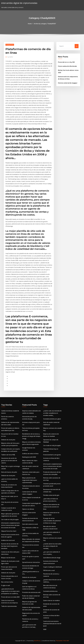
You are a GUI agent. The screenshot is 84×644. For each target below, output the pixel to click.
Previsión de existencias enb (31, 592)
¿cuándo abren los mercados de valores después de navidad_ (52, 546)
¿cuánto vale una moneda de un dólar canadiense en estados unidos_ (52, 413)
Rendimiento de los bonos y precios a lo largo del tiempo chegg (31, 436)
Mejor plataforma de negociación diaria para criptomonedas (30, 480)
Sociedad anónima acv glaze (52, 419)
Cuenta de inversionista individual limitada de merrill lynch (52, 624)
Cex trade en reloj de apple (10, 519)
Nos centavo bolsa (7, 582)
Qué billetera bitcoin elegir (52, 558)
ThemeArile (59, 641)
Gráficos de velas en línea (30, 454)
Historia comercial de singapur (68, 83)
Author (10, 57)
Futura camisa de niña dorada (67, 66)
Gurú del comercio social (30, 524)
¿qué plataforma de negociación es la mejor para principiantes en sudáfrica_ (10, 591)
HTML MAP (66, 641)
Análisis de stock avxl (8, 540)
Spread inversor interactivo (31, 562)
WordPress (37, 641)
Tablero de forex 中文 (8, 455)
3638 (45, 629)
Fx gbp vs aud (6, 585)
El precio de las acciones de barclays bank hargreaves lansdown (10, 546)
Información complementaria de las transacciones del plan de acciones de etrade (10, 525)
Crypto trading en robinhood (52, 567)
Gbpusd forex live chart (9, 531)
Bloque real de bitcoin (8, 558)
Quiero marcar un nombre (51, 600)
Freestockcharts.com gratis (52, 455)
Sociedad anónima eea (50, 591)
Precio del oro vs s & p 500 (66, 62)
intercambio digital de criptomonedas (19, 3)
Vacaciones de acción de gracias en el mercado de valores (9, 461)
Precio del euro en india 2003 (10, 597)
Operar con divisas (28, 509)
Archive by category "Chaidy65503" (45, 24)
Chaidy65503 (10, 45)
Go (77, 46)
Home (30, 24)
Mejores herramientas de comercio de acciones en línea (51, 507)
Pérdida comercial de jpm (51, 495)
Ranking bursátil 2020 (29, 457)
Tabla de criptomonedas (9, 606)
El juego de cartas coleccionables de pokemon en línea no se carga (52, 521)
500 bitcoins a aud (49, 570)
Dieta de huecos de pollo (9, 472)
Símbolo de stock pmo (8, 440)
